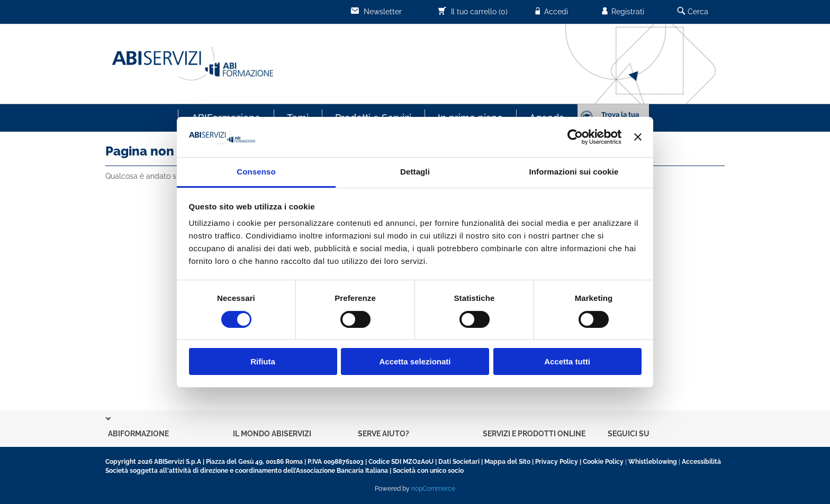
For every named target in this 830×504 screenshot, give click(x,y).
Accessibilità (701, 462)
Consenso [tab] (256, 172)
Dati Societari (459, 462)
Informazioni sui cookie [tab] (574, 172)
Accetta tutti (567, 361)
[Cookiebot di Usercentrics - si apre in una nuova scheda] (575, 137)
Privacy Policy (557, 462)
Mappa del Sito (507, 462)
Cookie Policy (603, 462)
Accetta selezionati (415, 361)
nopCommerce (433, 489)
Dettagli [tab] (415, 172)
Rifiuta (263, 361)
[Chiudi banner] (638, 137)
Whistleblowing (653, 462)
